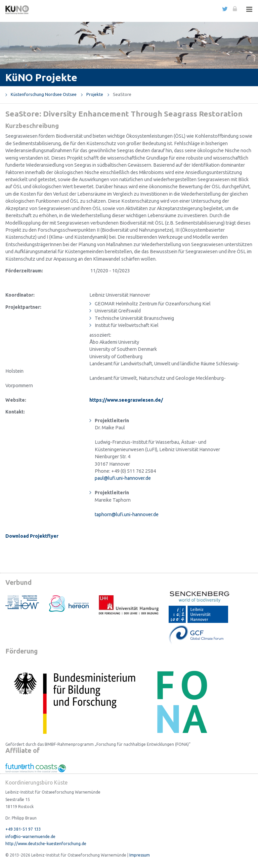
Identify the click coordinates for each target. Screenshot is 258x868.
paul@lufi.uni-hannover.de (123, 478)
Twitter (225, 9)
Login (234, 9)
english (215, 9)
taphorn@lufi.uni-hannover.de (127, 514)
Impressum (140, 855)
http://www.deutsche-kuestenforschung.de (46, 844)
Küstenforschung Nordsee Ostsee (44, 94)
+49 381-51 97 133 (23, 829)
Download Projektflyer (32, 536)
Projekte (95, 94)
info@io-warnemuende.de (30, 837)
